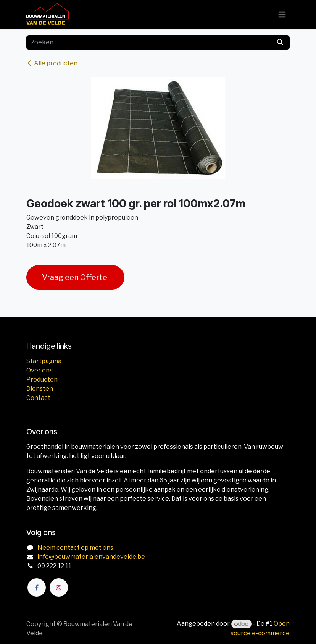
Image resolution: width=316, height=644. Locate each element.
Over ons (39, 370)
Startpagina (44, 361)
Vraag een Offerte (75, 277)
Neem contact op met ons (75, 548)
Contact (38, 398)
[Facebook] (37, 587)
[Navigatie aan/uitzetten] (282, 15)
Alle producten (52, 63)
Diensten (40, 389)
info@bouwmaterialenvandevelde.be (91, 557)
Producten (42, 379)
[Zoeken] (280, 42)
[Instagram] (59, 587)
